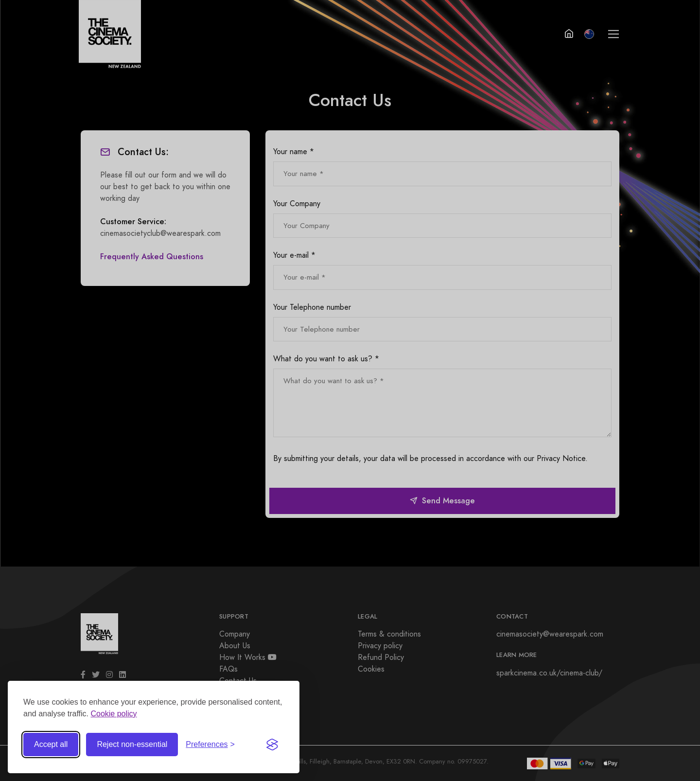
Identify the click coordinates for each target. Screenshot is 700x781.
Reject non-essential (132, 744)
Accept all (51, 744)
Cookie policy (114, 714)
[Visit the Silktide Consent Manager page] (272, 745)
